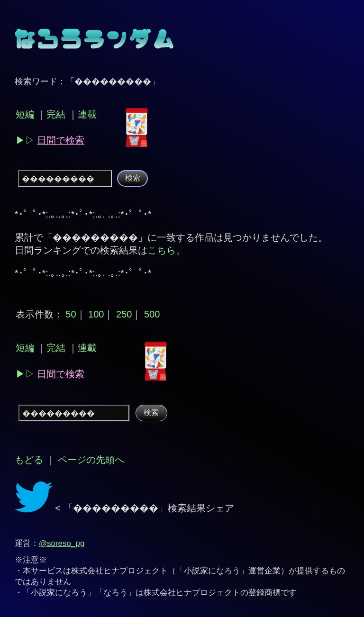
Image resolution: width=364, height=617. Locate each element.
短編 (25, 114)
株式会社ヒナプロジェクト (119, 571)
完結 (56, 114)
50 (71, 314)
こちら (162, 250)
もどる (29, 460)
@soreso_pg (62, 543)
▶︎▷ (50, 140)
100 (96, 314)
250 (124, 314)
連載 (87, 114)
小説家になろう (212, 571)
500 (152, 314)
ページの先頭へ (91, 460)
